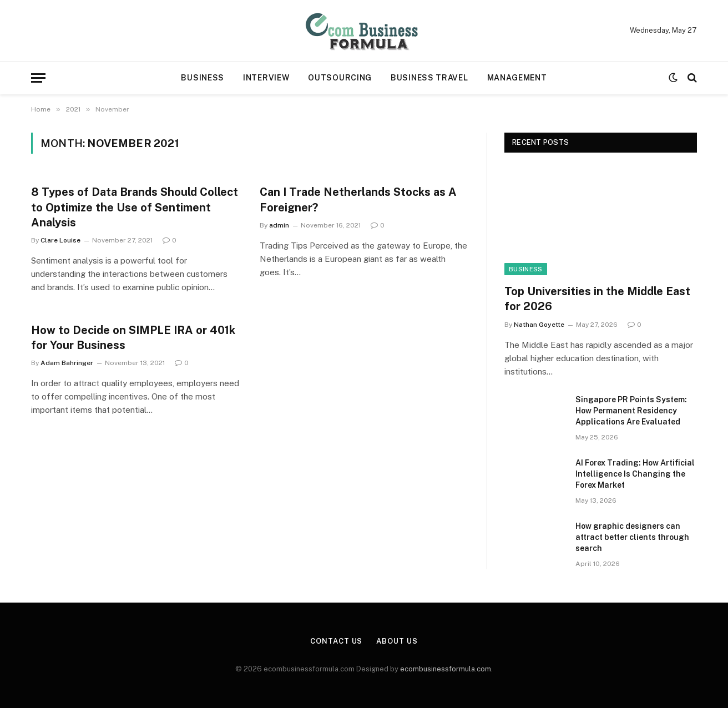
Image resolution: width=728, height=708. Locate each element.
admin (279, 225)
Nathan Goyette (539, 325)
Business (203, 78)
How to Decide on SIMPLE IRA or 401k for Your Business (133, 338)
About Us (397, 641)
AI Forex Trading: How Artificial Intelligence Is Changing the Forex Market (635, 474)
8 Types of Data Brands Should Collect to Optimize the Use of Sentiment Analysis (135, 207)
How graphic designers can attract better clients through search (632, 537)
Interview (266, 78)
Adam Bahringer (67, 363)
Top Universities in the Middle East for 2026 (597, 299)
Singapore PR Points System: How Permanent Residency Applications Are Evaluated (631, 411)
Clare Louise (60, 240)
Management (517, 78)
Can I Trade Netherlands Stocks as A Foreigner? (358, 199)
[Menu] (38, 78)
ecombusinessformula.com (446, 669)
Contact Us (336, 641)
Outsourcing (340, 78)
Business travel (429, 78)
